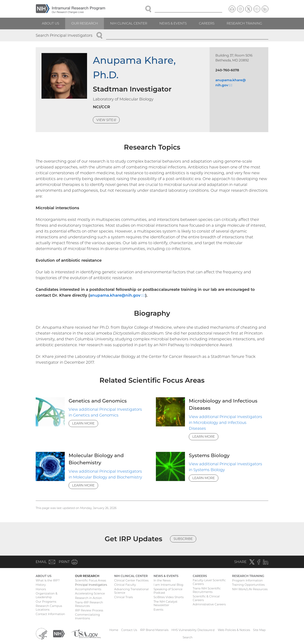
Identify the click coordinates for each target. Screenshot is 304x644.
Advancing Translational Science (131, 591)
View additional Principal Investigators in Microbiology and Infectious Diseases (225, 423)
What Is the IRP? (48, 580)
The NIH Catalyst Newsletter (165, 603)
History (41, 585)
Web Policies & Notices (234, 630)
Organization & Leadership (47, 595)
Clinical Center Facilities (131, 580)
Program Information (247, 580)
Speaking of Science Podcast (168, 591)
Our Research (85, 23)
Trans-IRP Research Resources (89, 604)
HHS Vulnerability (193, 630)
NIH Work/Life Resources (250, 589)
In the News (162, 580)
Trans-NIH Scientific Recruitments (207, 590)
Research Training (244, 23)
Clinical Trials (123, 597)
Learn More (83, 423)
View (108, 121)
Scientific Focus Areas (91, 580)
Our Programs (46, 602)
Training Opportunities (248, 585)
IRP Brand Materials (154, 630)
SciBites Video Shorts (169, 597)
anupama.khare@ (117, 295)
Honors (41, 589)
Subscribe (183, 539)
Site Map (259, 630)
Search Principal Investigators (64, 35)
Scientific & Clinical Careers (206, 598)
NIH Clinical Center (129, 23)
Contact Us (129, 630)
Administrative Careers (209, 604)
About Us (51, 23)
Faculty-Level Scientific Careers (209, 582)
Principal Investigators (91, 585)
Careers (207, 23)
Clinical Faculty (125, 585)
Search (188, 637)
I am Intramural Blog (168, 585)
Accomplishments (88, 589)
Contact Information (50, 614)
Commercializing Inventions (87, 616)
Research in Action (89, 598)
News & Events (173, 23)
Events (158, 610)
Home (114, 630)
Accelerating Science (90, 593)
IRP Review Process (89, 610)
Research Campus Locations (49, 608)
